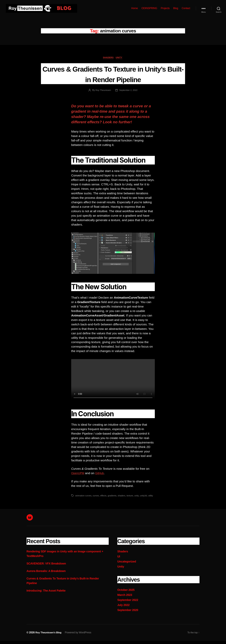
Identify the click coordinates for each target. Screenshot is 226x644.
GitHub (101, 474)
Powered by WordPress (80, 636)
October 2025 (127, 593)
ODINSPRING (149, 8)
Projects (165, 8)
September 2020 (129, 613)
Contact (186, 8)
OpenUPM (78, 474)
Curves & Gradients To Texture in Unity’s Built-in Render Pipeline (113, 74)
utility (78, 499)
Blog (176, 8)
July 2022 (124, 608)
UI (119, 560)
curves (97, 496)
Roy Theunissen (103, 91)
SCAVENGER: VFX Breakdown (48, 567)
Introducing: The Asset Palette (48, 594)
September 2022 (129, 603)
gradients (113, 496)
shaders (123, 496)
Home (134, 8)
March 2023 (125, 598)
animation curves (84, 496)
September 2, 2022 (129, 91)
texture (132, 496)
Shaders (108, 58)
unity (138, 496)
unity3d (145, 496)
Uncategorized (127, 565)
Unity (120, 58)
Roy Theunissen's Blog (49, 636)
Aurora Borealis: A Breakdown (48, 575)
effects (104, 496)
